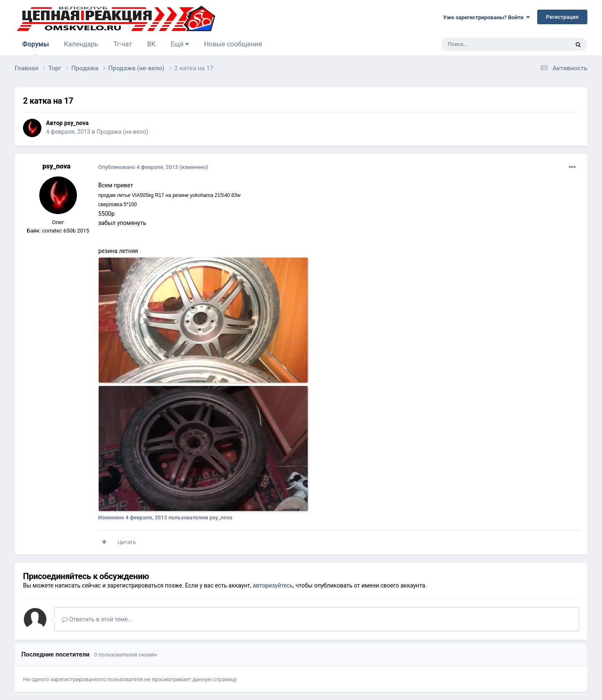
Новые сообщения (233, 44)
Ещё (180, 44)
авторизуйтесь (273, 585)
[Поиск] (486, 44)
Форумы (36, 48)
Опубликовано (138, 167)
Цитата (126, 542)
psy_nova (76, 123)
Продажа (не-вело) (122, 132)
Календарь (81, 44)
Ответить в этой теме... (97, 619)
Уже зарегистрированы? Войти (486, 17)
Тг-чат (123, 44)
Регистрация (562, 17)
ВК (151, 44)
